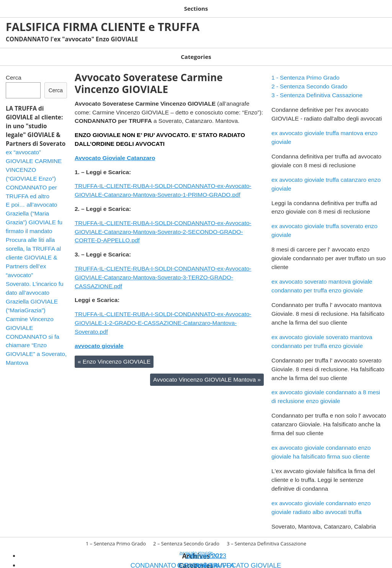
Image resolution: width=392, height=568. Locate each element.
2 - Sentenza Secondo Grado (309, 79)
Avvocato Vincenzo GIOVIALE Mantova (207, 372)
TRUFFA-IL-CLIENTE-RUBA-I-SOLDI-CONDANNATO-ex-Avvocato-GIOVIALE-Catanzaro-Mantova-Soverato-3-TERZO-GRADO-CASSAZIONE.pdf (163, 270)
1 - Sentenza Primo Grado (305, 70)
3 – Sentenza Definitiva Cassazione (227, 7)
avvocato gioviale (99, 338)
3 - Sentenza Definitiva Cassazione (317, 87)
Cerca (14, 70)
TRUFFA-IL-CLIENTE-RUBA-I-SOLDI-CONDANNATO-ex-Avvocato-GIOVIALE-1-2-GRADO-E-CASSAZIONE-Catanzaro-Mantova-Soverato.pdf (163, 315)
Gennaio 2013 (206, 548)
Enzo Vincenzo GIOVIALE (114, 354)
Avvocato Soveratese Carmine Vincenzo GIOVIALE (149, 76)
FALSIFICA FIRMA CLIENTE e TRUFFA (103, 24)
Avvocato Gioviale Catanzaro (115, 150)
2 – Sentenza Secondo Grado (129, 7)
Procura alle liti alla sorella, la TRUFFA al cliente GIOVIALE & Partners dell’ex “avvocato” (33, 250)
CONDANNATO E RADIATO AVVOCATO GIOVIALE (62, 52)
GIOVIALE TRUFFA (150, 52)
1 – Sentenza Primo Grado (42, 7)
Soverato (193, 52)
